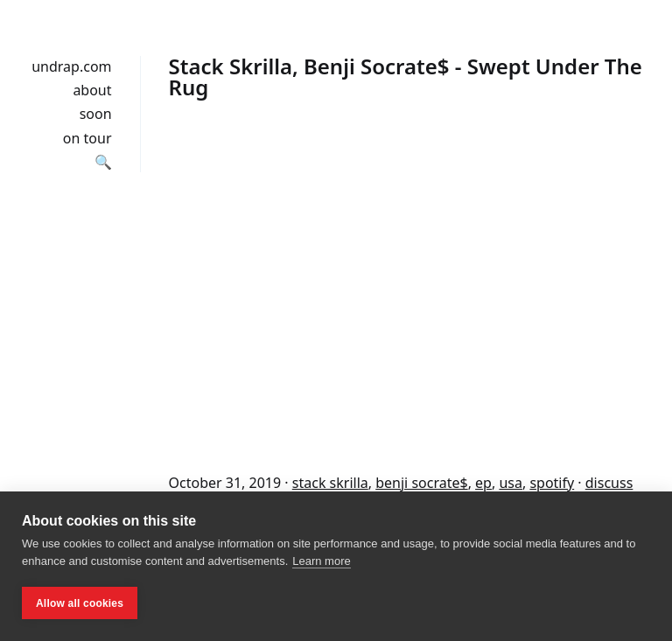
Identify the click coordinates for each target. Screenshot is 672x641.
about (92, 90)
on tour (87, 138)
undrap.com (71, 66)
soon (96, 114)
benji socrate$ (421, 483)
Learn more (321, 561)
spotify (552, 483)
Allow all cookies (80, 603)
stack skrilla (330, 483)
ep (483, 483)
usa (511, 483)
